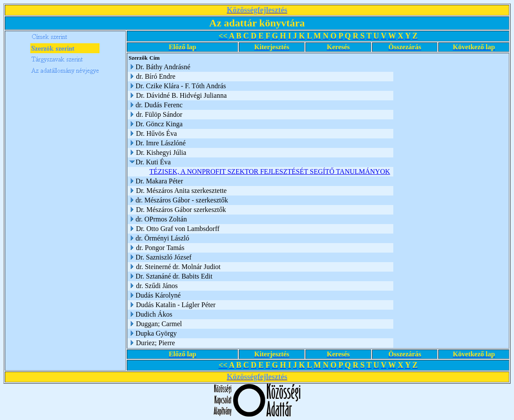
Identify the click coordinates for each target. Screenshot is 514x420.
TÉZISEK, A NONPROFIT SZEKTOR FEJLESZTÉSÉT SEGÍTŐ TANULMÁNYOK (270, 172)
